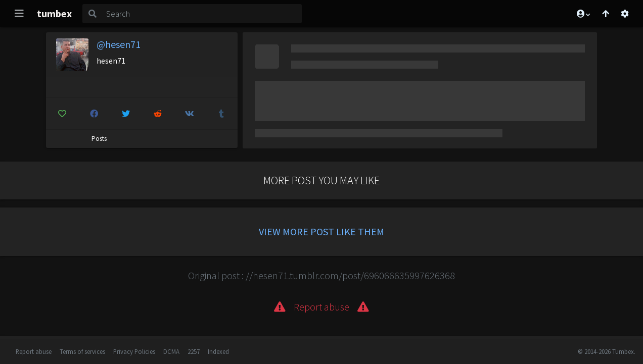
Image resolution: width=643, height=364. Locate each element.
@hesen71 (119, 44)
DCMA (171, 351)
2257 (194, 351)
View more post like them (321, 231)
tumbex (54, 13)
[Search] (202, 14)
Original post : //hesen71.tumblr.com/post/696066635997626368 (321, 275)
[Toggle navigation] (19, 14)
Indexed (218, 351)
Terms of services (82, 351)
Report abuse (34, 351)
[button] (583, 14)
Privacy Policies (134, 351)
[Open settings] (625, 14)
